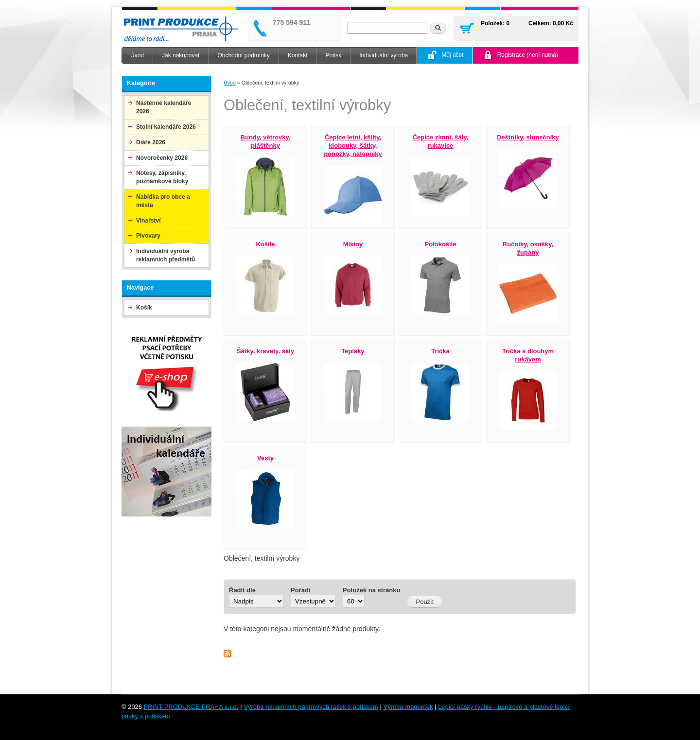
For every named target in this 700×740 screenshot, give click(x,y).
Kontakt (298, 55)
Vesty (265, 458)
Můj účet (452, 55)
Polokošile (440, 244)
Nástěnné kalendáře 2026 (164, 107)
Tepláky (353, 351)
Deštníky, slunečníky (528, 137)
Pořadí (300, 590)
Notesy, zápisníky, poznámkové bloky (162, 177)
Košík (144, 308)
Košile (265, 244)
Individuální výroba (384, 55)
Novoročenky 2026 (162, 158)
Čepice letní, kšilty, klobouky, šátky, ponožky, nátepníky (353, 146)
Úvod (137, 55)
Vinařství (148, 221)
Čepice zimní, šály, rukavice (441, 141)
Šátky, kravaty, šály (265, 351)
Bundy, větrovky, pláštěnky (266, 141)
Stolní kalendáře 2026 (166, 127)
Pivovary (148, 236)
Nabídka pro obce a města (163, 201)
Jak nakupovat (181, 55)
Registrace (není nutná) (528, 55)
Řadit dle (242, 590)
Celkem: (540, 23)
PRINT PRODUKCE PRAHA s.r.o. (191, 707)
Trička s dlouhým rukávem (528, 355)
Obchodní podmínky (243, 55)
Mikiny (353, 244)
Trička (440, 351)
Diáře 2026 (151, 142)
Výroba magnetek (408, 707)
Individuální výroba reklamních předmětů (166, 255)
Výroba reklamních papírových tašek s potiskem (311, 707)
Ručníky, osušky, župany (528, 248)
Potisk (334, 55)
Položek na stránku (371, 590)
